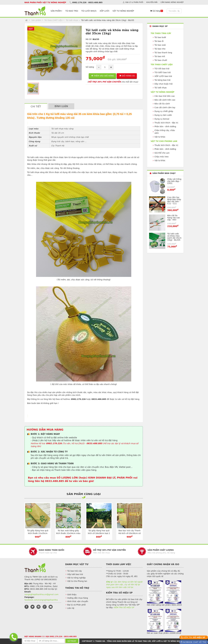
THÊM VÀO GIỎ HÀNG (103, 76)
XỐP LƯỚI (105, 11)
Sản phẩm (36, 20)
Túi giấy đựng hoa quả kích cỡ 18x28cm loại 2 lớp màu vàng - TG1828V (99, 533)
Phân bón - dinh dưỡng (165, 126)
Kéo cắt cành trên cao (165, 100)
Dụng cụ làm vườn (163, 115)
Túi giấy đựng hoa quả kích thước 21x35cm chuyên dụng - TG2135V (38, 533)
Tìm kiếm (174, 11)
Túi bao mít (160, 56)
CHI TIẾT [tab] (36, 106)
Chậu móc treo (162, 157)
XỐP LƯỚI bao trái (163, 76)
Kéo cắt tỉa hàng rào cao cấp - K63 (174, 218)
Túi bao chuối (161, 60)
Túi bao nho (160, 49)
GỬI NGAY (72, 641)
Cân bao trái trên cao (165, 96)
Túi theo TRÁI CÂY (161, 33)
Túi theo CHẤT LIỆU (53, 20)
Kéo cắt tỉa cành (162, 104)
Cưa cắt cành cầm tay (165, 107)
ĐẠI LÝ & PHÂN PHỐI (134, 2)
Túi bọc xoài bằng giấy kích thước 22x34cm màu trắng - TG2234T (68, 533)
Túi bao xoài (160, 45)
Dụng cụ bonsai (162, 119)
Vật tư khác (160, 137)
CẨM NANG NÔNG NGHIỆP (172, 2)
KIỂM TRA (195, 637)
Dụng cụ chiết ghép (164, 111)
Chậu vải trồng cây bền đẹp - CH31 (174, 181)
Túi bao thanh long (163, 53)
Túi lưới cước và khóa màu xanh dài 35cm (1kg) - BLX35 (174, 237)
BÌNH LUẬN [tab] (61, 106)
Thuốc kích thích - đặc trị (166, 123)
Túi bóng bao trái (163, 80)
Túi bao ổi (159, 41)
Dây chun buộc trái (164, 84)
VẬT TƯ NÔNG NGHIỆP (124, 11)
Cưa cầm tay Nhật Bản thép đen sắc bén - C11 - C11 (174, 200)
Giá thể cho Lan (162, 153)
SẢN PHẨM (57, 11)
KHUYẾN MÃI (152, 2)
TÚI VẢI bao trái (162, 69)
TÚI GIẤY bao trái (163, 72)
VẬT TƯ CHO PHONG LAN (164, 141)
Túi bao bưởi (160, 37)
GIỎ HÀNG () (127, 76)
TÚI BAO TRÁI (72, 11)
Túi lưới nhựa (72, 20)
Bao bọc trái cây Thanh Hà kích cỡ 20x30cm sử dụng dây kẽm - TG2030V (129, 533)
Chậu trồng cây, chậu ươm (165, 132)
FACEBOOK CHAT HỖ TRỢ (194, 642)
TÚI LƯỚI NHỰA (89, 11)
